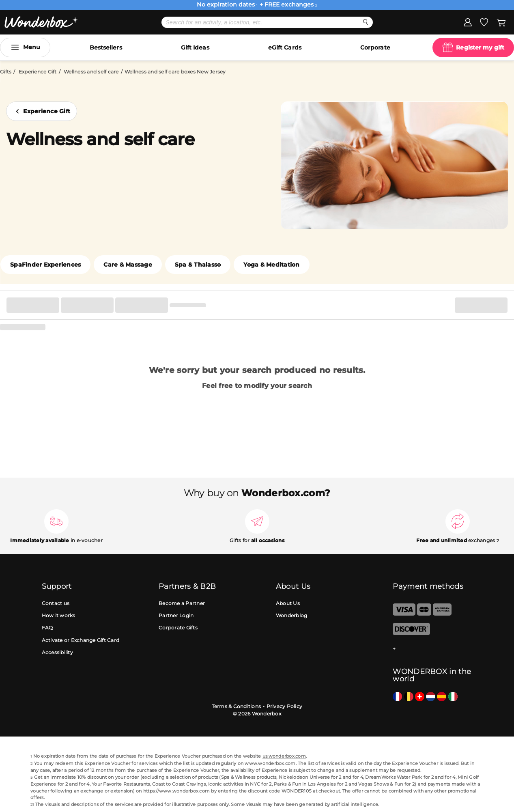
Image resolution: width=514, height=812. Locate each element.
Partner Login (176, 615)
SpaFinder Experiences (45, 265)
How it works (59, 615)
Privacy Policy (285, 706)
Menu (32, 47)
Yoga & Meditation (271, 265)
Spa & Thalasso (198, 265)
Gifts (6, 72)
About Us (288, 603)
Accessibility (57, 652)
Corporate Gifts (178, 628)
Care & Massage (128, 265)
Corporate (375, 47)
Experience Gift (38, 72)
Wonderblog (292, 615)
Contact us (56, 603)
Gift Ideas (195, 47)
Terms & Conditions (237, 706)
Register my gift (480, 47)
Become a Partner (182, 603)
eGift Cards (285, 47)
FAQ (47, 628)
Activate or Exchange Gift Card (81, 640)
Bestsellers (106, 47)
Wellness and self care (91, 72)
